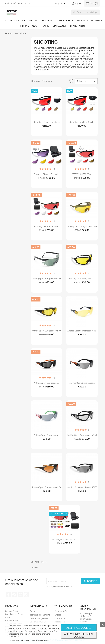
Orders (58, 615)
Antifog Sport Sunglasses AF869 (82, 226)
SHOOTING (82, 20)
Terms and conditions (40, 615)
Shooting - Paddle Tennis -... (47, 122)
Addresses (60, 622)
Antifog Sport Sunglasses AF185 (47, 279)
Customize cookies (40, 640)
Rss (14, 595)
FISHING (25, 26)
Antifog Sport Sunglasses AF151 (82, 331)
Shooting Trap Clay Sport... (82, 122)
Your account (63, 606)
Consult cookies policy (19, 640)
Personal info (61, 611)
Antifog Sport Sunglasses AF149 (47, 331)
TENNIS (45, 26)
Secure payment (38, 622)
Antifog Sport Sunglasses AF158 (47, 487)
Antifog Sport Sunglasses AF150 (82, 435)
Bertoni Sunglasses (39, 618)
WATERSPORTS (65, 20)
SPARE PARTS (77, 26)
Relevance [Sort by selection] (86, 81)
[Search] (85, 12)
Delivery (34, 611)
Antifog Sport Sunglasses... (82, 279)
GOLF (35, 26)
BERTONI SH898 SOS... (82, 174)
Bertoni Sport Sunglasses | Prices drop (14, 614)
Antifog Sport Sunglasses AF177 (82, 487)
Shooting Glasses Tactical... (47, 174)
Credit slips (60, 618)
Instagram (26, 595)
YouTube (20, 595)
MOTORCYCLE (11, 20)
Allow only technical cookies (79, 635)
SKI (37, 20)
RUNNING (96, 20)
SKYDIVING (47, 20)
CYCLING (27, 20)
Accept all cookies (79, 628)
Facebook (8, 595)
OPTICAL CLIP (60, 26)
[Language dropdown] (61, 4)
